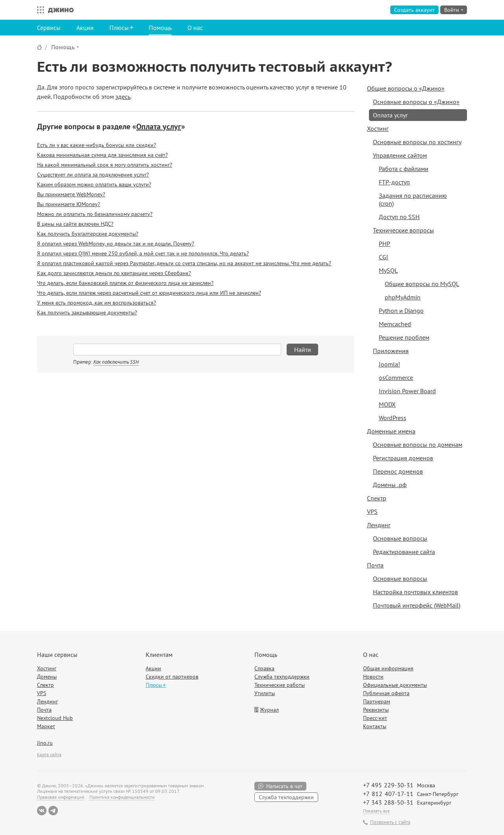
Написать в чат (284, 786)
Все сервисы (39, 10)
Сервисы (49, 28)
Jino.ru (45, 743)
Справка (264, 668)
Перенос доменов (398, 471)
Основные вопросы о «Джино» (416, 102)
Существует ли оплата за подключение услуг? (93, 175)
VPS (372, 511)
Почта (375, 565)
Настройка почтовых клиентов (415, 592)
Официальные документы (395, 685)
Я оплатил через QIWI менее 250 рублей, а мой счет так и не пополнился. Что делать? (143, 253)
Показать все (376, 811)
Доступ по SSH (399, 217)
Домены (47, 677)
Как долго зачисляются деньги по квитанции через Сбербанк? (114, 273)
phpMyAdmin (403, 297)
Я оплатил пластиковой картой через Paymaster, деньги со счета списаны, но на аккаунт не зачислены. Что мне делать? (184, 263)
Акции (85, 28)
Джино (61, 10)
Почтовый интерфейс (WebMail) (417, 605)
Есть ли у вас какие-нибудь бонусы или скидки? (96, 145)
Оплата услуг (159, 126)
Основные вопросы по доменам (418, 444)
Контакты (375, 726)
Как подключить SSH (116, 362)
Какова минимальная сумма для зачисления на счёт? (102, 155)
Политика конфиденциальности (122, 797)
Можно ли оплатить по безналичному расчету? (95, 214)
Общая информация (388, 668)
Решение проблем (404, 337)
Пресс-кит (375, 718)
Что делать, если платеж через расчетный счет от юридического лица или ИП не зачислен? (149, 293)
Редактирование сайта (404, 552)
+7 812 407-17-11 (388, 794)
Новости (373, 677)
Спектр (377, 498)
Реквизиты (376, 710)
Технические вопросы (403, 230)
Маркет (46, 726)
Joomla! (389, 364)
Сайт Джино (39, 47)
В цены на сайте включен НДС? (75, 224)
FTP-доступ (394, 182)
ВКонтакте (42, 811)
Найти (303, 350)
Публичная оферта (386, 693)
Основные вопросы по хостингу (417, 142)
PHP (384, 244)
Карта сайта (49, 754)
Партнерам (377, 701)
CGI (384, 257)
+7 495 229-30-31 (388, 785)
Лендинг (379, 525)
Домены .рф (390, 485)
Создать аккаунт (414, 10)
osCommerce (396, 378)
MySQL (388, 270)
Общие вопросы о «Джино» (406, 88)
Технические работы (280, 685)
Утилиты (265, 693)
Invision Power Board (407, 391)
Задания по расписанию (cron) (413, 199)
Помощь (160, 28)
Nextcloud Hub (55, 718)
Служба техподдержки (282, 677)
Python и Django (401, 311)
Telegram (53, 811)
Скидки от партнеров (172, 677)
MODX (387, 404)
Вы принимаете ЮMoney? (69, 204)
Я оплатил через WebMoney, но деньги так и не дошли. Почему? (116, 244)
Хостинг (378, 128)
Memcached (395, 324)
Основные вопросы (400, 538)
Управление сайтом (400, 155)
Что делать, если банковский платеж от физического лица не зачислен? (125, 283)
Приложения (391, 351)
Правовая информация (61, 797)
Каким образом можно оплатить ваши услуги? (94, 184)
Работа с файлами (404, 169)
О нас (195, 28)
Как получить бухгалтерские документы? (88, 234)
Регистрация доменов (403, 458)
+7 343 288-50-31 (388, 802)
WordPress (393, 418)
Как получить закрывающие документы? (87, 312)
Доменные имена (391, 431)
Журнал (269, 710)
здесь (123, 97)
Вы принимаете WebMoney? (71, 194)
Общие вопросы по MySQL (422, 284)
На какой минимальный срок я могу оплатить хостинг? (105, 165)
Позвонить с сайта (390, 822)
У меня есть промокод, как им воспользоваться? (96, 303)
